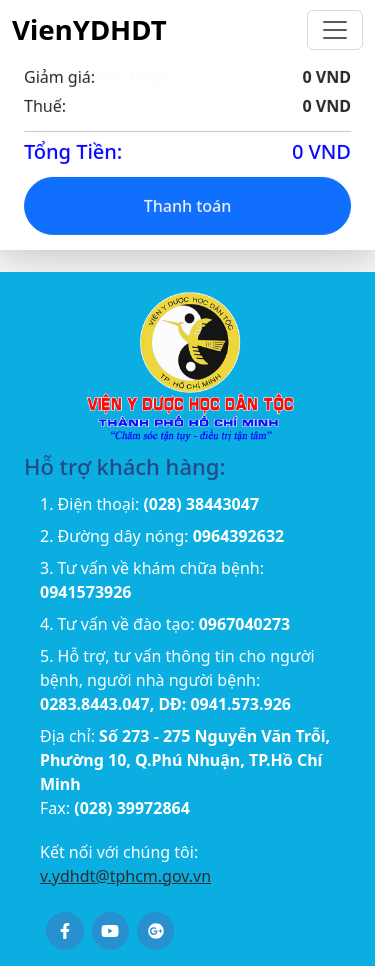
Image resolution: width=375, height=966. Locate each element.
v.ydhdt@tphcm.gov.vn (125, 876)
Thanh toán (188, 208)
